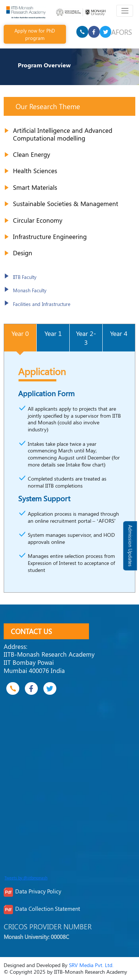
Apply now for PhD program (35, 34)
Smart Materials (35, 187)
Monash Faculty (30, 290)
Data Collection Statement (48, 909)
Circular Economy (38, 220)
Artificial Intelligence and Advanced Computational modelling (63, 134)
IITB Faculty (25, 277)
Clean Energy (32, 154)
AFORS (122, 32)
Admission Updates (130, 546)
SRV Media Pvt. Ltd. (91, 965)
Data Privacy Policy (38, 891)
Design (23, 253)
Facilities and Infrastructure (42, 304)
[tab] (20, 338)
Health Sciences (35, 171)
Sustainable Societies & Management (66, 203)
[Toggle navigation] (125, 11)
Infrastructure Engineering (50, 236)
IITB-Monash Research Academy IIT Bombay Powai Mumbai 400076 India (49, 662)
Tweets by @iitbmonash (26, 878)
